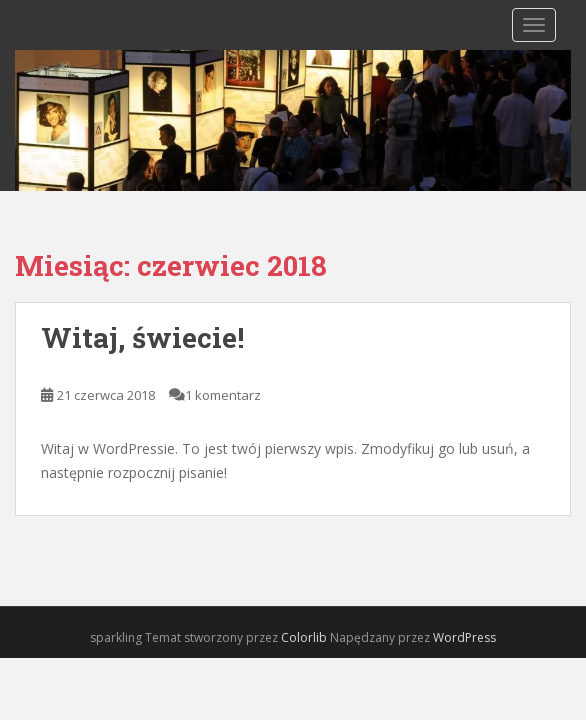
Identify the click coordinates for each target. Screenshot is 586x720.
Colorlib (304, 637)
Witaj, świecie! (142, 337)
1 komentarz (223, 395)
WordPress (464, 637)
